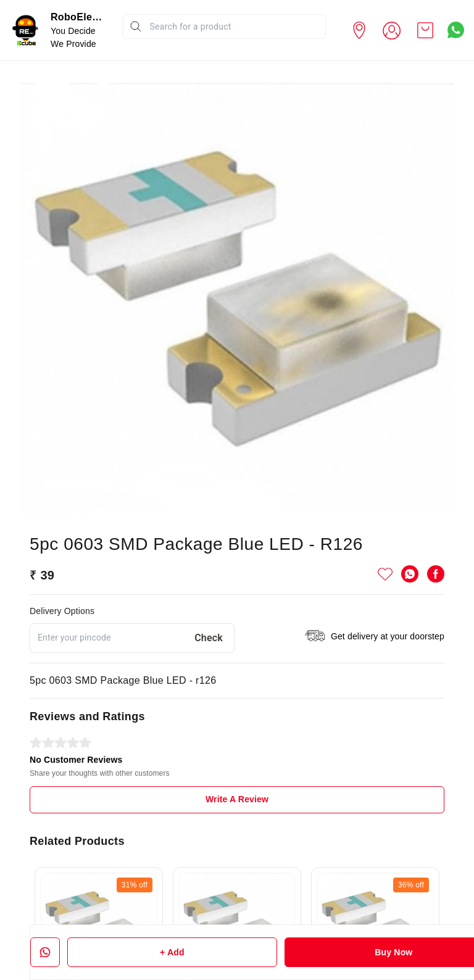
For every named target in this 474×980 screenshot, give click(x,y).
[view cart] (425, 30)
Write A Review (237, 799)
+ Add (172, 952)
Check (209, 638)
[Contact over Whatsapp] (456, 30)
